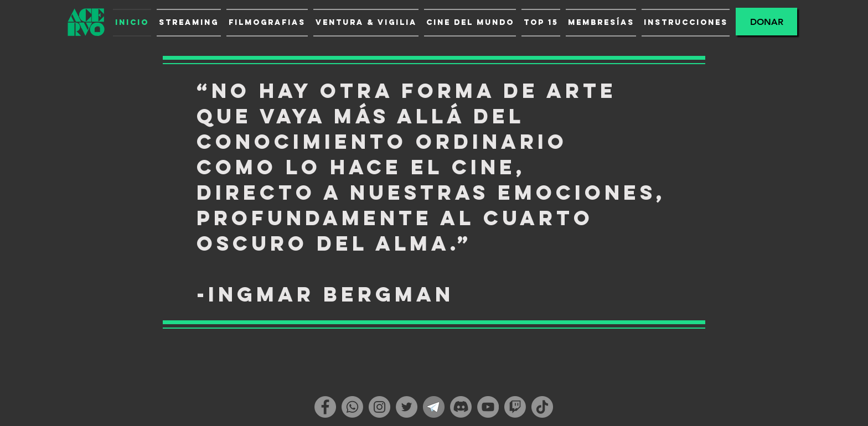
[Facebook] (325, 407)
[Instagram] (379, 407)
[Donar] (766, 22)
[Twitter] (407, 407)
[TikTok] (542, 407)
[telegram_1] (434, 407)
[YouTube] (488, 407)
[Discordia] (461, 407)
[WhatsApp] (352, 407)
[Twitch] (515, 407)
